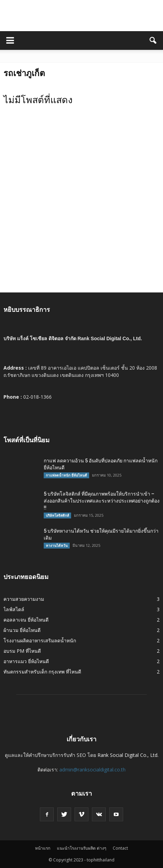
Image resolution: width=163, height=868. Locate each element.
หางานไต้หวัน (57, 545)
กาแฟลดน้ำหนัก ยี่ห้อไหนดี (66, 475)
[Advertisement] (81, 208)
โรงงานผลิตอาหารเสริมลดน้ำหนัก (40, 640)
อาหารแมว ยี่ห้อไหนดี (26, 661)
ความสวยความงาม (24, 599)
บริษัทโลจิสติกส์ (57, 515)
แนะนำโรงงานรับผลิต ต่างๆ (81, 848)
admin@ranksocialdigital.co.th (92, 770)
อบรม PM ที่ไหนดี (22, 651)
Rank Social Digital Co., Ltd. (128, 755)
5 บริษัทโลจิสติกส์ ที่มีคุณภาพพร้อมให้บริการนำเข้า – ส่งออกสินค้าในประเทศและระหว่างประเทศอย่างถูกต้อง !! (102, 501)
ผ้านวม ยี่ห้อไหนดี (22, 630)
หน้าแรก (43, 848)
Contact (120, 848)
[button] (153, 40)
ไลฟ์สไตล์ (14, 609)
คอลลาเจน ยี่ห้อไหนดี (26, 620)
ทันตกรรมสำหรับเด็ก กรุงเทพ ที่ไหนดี (42, 672)
